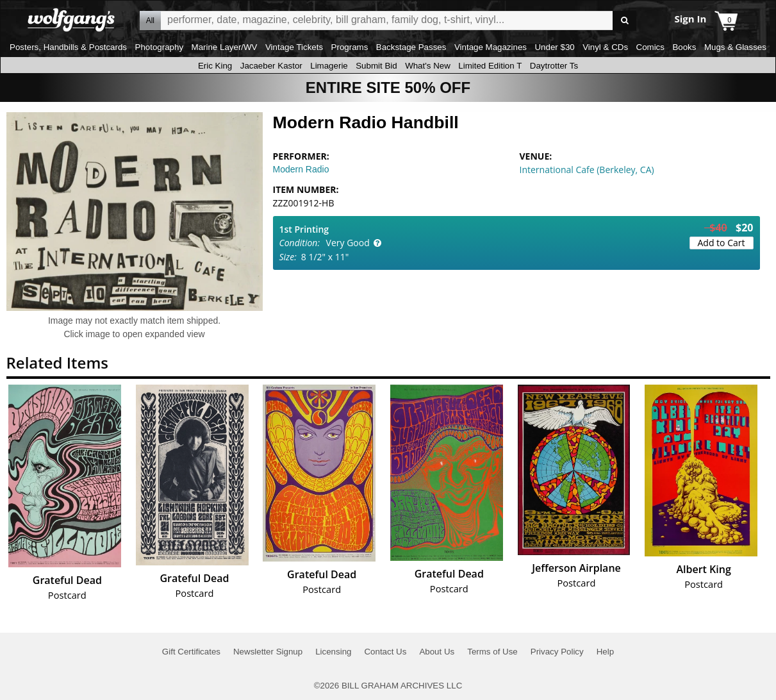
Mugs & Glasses (735, 47)
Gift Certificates (191, 652)
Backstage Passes (411, 47)
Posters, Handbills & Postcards (68, 47)
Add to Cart (722, 243)
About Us (437, 652)
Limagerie (329, 66)
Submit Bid (376, 66)
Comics (650, 47)
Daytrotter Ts (554, 66)
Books (684, 47)
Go (624, 21)
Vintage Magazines (491, 47)
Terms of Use (492, 652)
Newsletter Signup (268, 652)
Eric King (215, 66)
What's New (428, 66)
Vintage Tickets (294, 47)
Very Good (348, 243)
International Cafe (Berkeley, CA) (587, 170)
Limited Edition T (490, 66)
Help (605, 652)
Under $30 (554, 47)
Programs (350, 47)
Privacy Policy (557, 652)
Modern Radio (301, 169)
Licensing (333, 652)
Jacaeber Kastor (271, 66)
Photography (160, 47)
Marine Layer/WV (225, 47)
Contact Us (385, 652)
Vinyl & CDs (605, 47)
